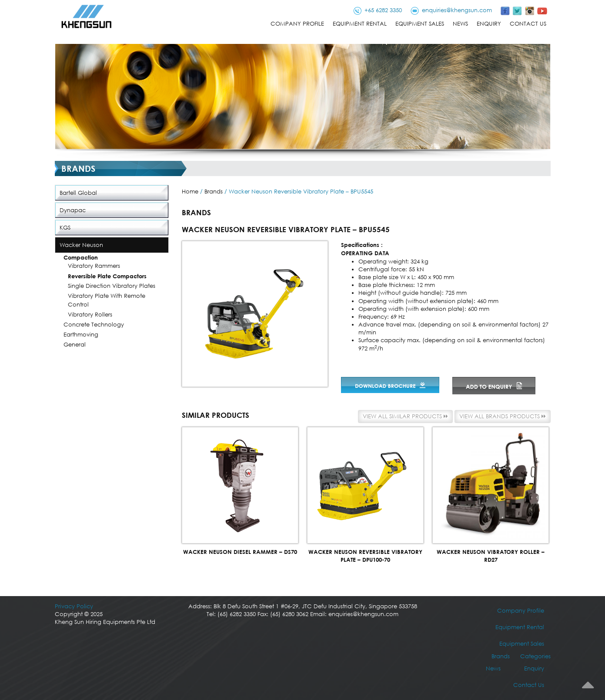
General (75, 345)
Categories (535, 656)
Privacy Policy (74, 606)
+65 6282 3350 (383, 10)
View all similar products (405, 416)
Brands (214, 192)
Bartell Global (78, 193)
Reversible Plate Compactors (107, 276)
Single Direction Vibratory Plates (112, 286)
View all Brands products (503, 416)
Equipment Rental (360, 24)
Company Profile (297, 24)
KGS (65, 228)
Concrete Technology (94, 325)
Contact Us (528, 24)
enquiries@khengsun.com (457, 10)
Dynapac (73, 210)
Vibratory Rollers (90, 315)
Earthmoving (81, 335)
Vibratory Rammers (94, 266)
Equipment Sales (420, 24)
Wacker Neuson (81, 245)
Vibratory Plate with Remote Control (107, 300)
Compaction (81, 257)
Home (190, 192)
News (460, 24)
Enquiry (489, 24)
